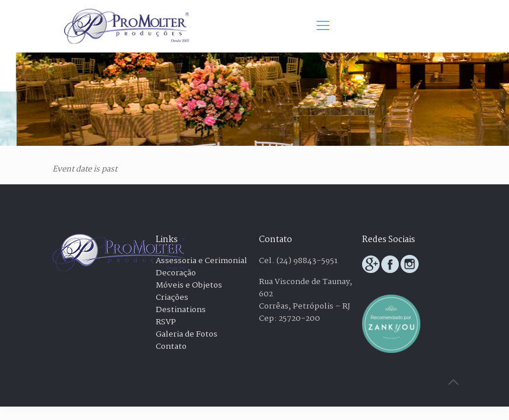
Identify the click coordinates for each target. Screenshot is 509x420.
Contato (171, 346)
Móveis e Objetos (189, 285)
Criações (172, 297)
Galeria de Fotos (187, 334)
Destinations (181, 310)
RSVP (166, 322)
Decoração (176, 273)
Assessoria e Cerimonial (201, 261)
